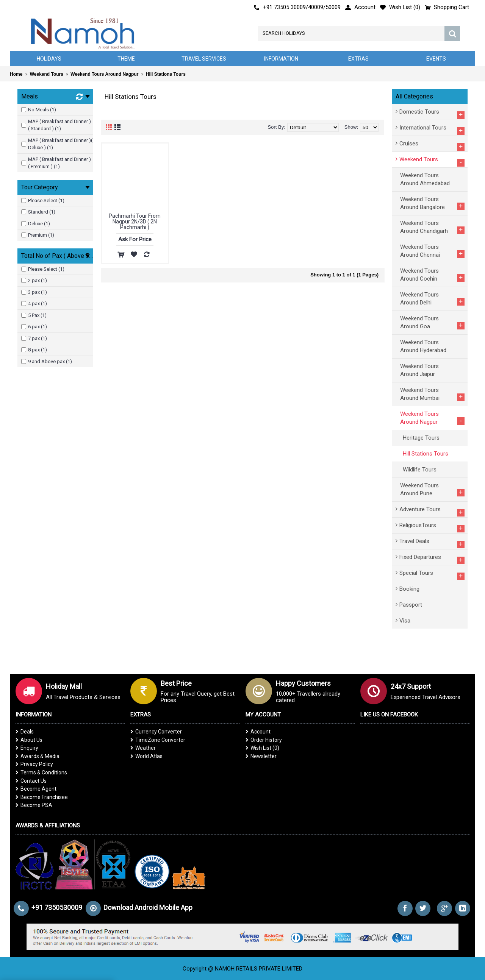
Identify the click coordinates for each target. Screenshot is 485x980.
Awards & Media (38, 756)
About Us (29, 740)
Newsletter (261, 756)
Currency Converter (156, 732)
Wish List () (262, 748)
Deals (25, 732)
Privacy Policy (34, 764)
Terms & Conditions (41, 772)
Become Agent (36, 789)
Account (258, 732)
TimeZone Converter (158, 740)
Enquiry (27, 748)
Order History (264, 740)
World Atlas (146, 756)
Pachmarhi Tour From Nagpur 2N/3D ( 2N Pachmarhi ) (135, 222)
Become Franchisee (42, 797)
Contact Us (31, 781)
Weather (143, 748)
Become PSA (34, 805)
